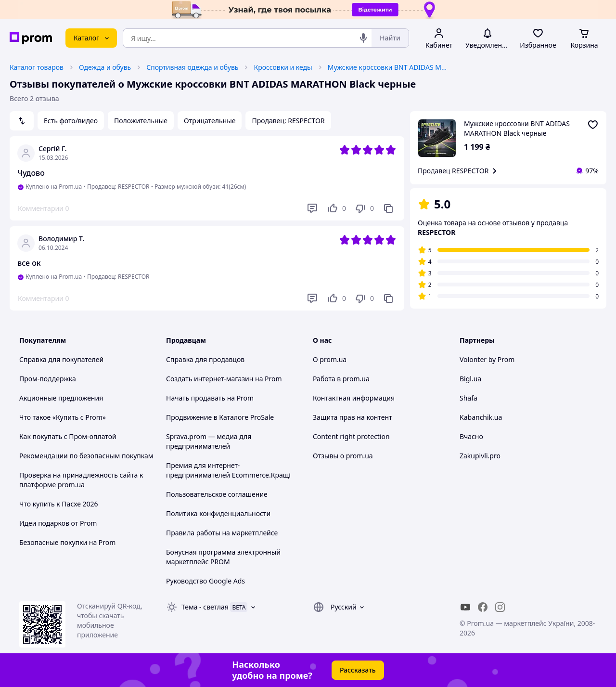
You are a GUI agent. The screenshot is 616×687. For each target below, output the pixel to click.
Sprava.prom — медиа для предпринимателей (209, 441)
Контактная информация (354, 398)
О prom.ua (330, 359)
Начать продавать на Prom (210, 398)
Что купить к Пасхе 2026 (59, 504)
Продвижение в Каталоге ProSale (220, 417)
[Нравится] (336, 208)
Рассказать (358, 670)
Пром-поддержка (48, 379)
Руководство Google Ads (205, 581)
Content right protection (351, 436)
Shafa (468, 398)
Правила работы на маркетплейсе (222, 533)
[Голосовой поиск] (363, 38)
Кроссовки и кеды (283, 67)
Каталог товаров (37, 67)
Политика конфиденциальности (218, 513)
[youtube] (465, 607)
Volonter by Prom (487, 359)
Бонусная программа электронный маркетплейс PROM (223, 557)
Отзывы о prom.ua (343, 456)
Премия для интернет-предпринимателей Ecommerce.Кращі (228, 470)
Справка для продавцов (205, 359)
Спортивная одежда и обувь (192, 67)
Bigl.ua (470, 379)
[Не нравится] (364, 208)
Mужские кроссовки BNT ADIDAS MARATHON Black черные (388, 67)
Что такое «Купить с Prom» (63, 417)
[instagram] (500, 607)
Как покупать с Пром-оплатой (68, 436)
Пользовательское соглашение (217, 494)
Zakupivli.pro (480, 456)
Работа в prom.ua (341, 379)
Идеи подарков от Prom (58, 523)
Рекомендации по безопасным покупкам (86, 456)
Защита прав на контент (353, 417)
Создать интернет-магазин (210, 379)
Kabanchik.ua (481, 417)
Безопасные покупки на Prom (67, 542)
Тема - (205, 607)
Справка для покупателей (61, 359)
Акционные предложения (61, 398)
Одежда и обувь (105, 67)
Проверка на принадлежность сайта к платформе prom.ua (81, 480)
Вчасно (471, 436)
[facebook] (483, 607)
